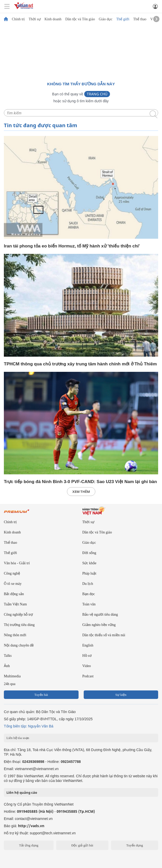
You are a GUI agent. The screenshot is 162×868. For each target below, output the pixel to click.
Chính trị (18, 19)
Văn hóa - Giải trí (17, 563)
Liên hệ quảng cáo (22, 792)
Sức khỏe (89, 563)
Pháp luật (89, 573)
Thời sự (35, 19)
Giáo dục (105, 19)
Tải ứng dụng (29, 845)
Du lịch (88, 584)
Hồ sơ (87, 656)
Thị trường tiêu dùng (19, 625)
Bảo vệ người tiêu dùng (100, 615)
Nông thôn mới (15, 635)
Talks (8, 656)
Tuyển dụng (135, 845)
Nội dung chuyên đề (19, 645)
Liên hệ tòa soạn (18, 738)
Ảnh (7, 666)
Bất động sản (14, 594)
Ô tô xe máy (13, 584)
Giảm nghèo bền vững (99, 625)
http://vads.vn (31, 826)
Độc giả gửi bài (82, 845)
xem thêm (81, 492)
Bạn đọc (89, 594)
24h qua (10, 684)
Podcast (88, 676)
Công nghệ (12, 573)
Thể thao (140, 19)
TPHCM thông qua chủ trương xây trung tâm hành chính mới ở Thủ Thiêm (80, 364)
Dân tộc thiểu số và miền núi (104, 635)
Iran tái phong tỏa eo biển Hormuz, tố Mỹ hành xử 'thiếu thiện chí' (72, 246)
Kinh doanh (53, 19)
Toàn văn (89, 604)
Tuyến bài (41, 695)
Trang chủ (97, 94)
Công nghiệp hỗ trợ (18, 615)
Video (87, 666)
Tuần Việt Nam (15, 604)
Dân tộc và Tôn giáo (80, 19)
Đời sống (89, 553)
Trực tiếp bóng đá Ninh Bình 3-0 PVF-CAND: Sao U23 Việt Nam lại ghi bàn (80, 482)
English (88, 645)
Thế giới (123, 19)
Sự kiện (121, 695)
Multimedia (12, 676)
